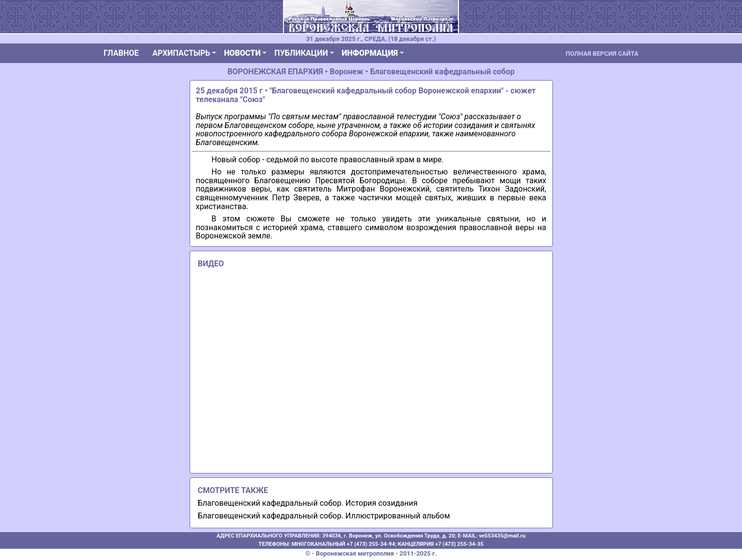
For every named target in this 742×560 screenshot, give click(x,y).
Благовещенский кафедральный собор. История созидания (308, 503)
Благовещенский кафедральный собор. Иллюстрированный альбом (324, 516)
